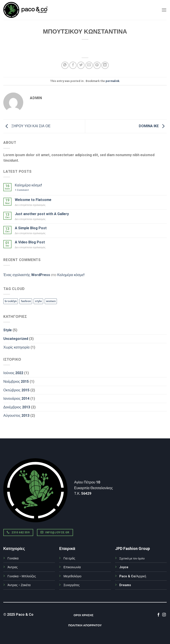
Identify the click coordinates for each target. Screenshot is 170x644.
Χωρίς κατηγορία (16, 347)
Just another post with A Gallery (42, 214)
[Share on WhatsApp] (65, 65)
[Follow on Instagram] (164, 615)
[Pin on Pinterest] (97, 65)
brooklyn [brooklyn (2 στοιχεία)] (11, 301)
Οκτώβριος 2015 (16, 390)
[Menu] (164, 10)
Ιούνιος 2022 (13, 373)
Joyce (124, 567)
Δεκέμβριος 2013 (17, 407)
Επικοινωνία (72, 567)
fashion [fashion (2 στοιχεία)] (26, 301)
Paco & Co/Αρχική (133, 576)
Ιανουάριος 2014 (16, 399)
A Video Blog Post (30, 242)
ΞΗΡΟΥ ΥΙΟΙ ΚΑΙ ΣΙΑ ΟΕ (27, 126)
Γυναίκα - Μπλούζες (22, 576)
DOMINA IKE (153, 126)
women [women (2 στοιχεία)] (51, 301)
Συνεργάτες (72, 585)
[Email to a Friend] (89, 65)
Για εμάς (69, 558)
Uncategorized (16, 339)
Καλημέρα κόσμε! (28, 185)
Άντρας (13, 567)
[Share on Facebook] (73, 65)
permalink (112, 81)
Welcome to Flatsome (33, 200)
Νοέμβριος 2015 (16, 382)
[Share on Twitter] (81, 65)
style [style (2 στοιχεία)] (38, 301)
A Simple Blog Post (31, 228)
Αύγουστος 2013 (16, 416)
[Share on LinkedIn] (105, 65)
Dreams (125, 585)
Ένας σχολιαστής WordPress (27, 275)
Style (8, 330)
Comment (22, 190)
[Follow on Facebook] (158, 615)
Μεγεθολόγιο (72, 576)
